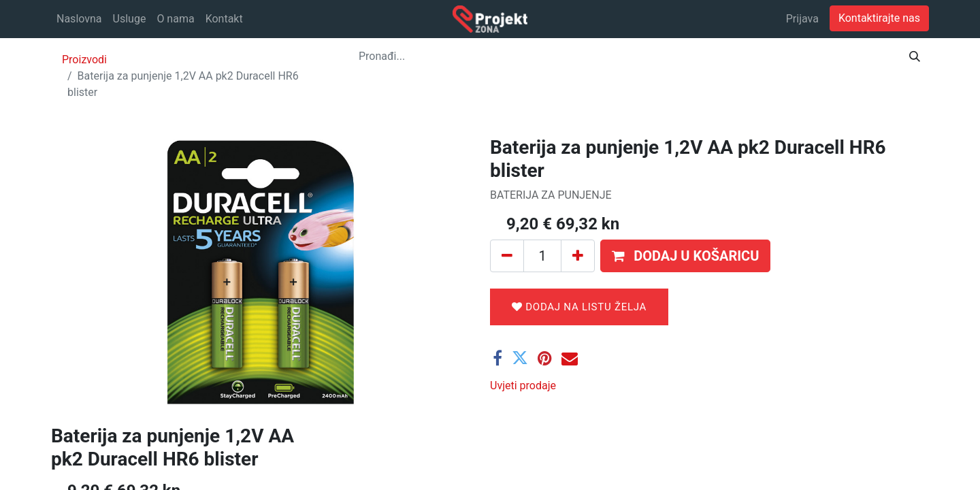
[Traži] (915, 56)
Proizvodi (84, 60)
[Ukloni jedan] (507, 256)
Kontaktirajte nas (879, 18)
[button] (685, 256)
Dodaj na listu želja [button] (579, 307)
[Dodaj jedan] (578, 256)
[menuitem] (79, 19)
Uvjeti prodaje (523, 386)
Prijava (802, 19)
